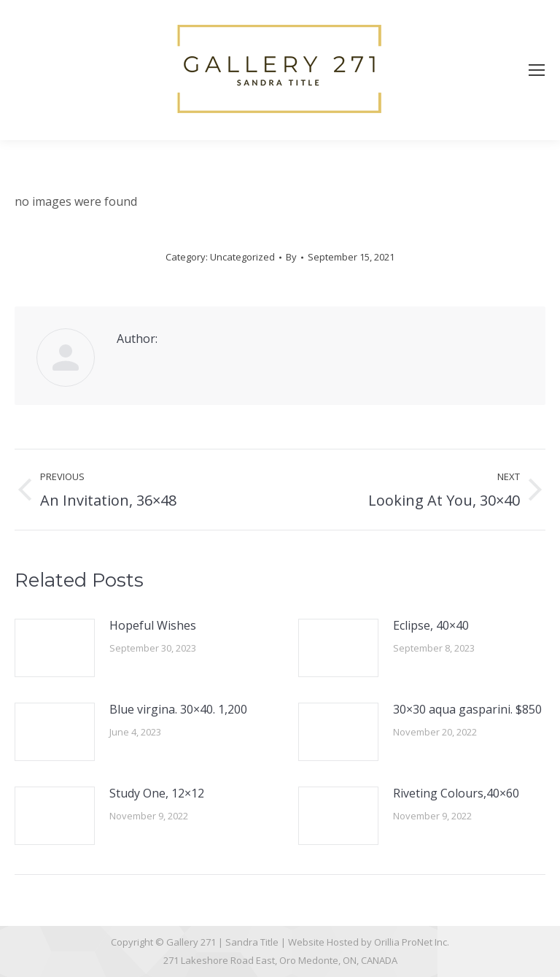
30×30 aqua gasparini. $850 (467, 709)
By (291, 257)
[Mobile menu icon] (537, 70)
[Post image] (55, 648)
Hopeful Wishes (153, 625)
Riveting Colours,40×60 (456, 793)
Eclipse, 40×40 (431, 625)
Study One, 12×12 (157, 793)
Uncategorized (242, 257)
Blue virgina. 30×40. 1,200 (178, 709)
